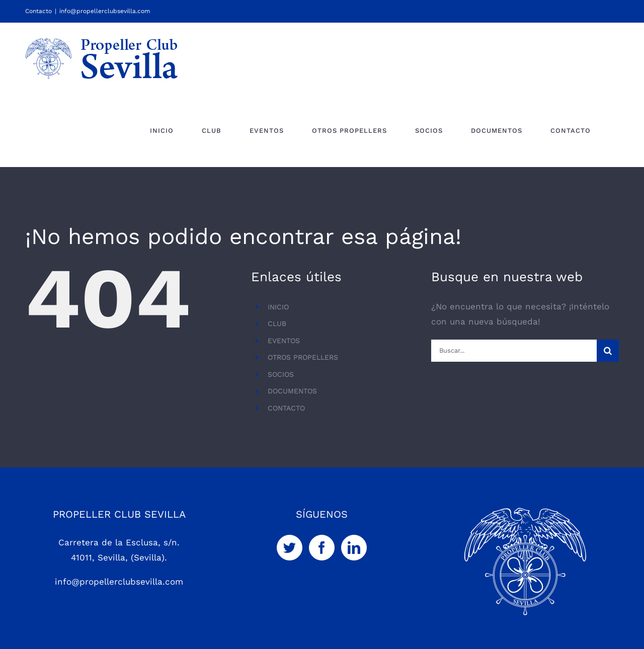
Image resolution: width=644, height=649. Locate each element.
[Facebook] (322, 548)
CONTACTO (286, 408)
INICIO (278, 307)
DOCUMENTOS (292, 391)
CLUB (277, 323)
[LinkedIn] (354, 548)
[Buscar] (608, 351)
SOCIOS (281, 374)
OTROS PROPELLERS (303, 357)
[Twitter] (290, 548)
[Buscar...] (514, 351)
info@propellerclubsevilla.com (105, 11)
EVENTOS (284, 341)
